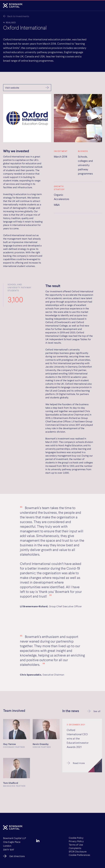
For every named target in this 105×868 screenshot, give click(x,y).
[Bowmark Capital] (13, 6)
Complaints (75, 848)
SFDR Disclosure (78, 851)
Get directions (17, 856)
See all (97, 712)
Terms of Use (76, 845)
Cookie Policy (76, 838)
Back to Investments (18, 16)
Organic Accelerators (62, 197)
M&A (57, 205)
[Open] (99, 6)
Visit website (12, 88)
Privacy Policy (76, 841)
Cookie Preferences (80, 855)
